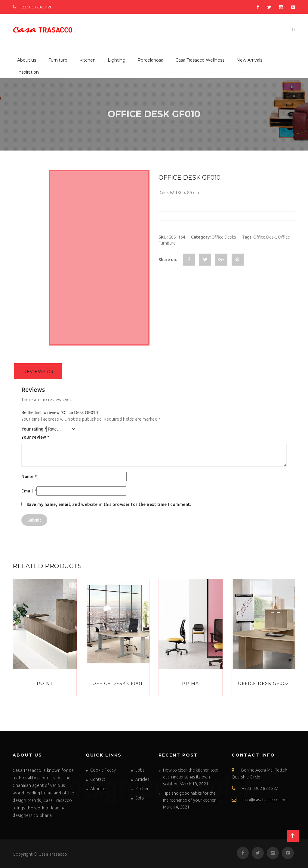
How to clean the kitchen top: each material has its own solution (191, 777)
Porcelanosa (150, 60)
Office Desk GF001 (117, 684)
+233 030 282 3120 (32, 7)
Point (45, 684)
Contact (98, 779)
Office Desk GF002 (263, 684)
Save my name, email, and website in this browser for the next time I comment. (109, 504)
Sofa (140, 798)
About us (27, 60)
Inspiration (28, 72)
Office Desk (265, 237)
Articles (142, 779)
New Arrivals (249, 60)
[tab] (38, 371)
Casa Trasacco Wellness (200, 60)
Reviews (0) (38, 372)
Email (29, 491)
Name (29, 477)
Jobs (140, 770)
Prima (190, 684)
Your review (35, 437)
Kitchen (88, 60)
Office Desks (224, 237)
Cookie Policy (103, 770)
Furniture (58, 60)
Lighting (117, 60)
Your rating (34, 429)
